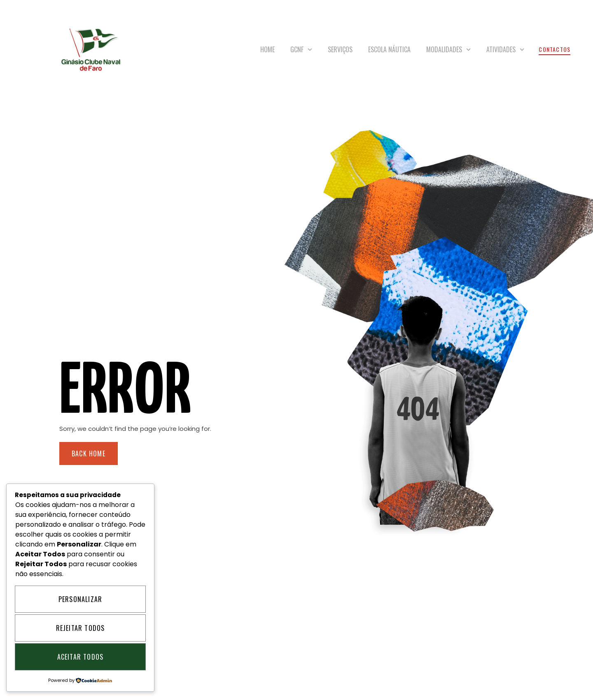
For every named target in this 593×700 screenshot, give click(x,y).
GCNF (301, 50)
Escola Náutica (389, 49)
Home (267, 49)
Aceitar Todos (81, 657)
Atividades (505, 50)
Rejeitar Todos (81, 628)
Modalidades (448, 50)
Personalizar (80, 599)
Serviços (340, 49)
